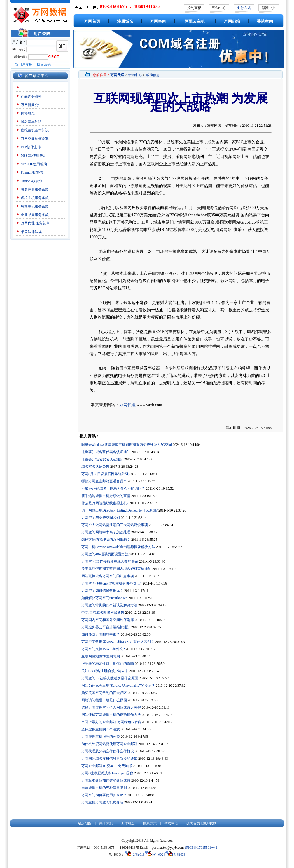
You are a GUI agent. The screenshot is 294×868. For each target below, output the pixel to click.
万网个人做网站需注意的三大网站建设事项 (115, 525)
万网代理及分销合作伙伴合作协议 (108, 751)
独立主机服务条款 (35, 206)
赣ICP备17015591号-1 (201, 848)
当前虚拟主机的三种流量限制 (104, 788)
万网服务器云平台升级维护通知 (106, 627)
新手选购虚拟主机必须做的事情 (106, 496)
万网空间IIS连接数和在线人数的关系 (110, 561)
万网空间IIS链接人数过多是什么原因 (110, 678)
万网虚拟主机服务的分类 (101, 737)
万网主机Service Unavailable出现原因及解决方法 (118, 547)
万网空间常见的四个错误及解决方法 (109, 605)
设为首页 (193, 823)
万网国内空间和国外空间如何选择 (108, 620)
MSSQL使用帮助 (34, 156)
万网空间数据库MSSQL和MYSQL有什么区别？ (118, 642)
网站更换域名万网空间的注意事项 (108, 576)
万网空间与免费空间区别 (101, 518)
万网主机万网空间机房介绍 (102, 802)
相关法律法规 (31, 232)
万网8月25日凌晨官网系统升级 (105, 474)
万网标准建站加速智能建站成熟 (106, 780)
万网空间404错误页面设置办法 (105, 554)
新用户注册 (24, 65)
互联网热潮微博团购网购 (101, 656)
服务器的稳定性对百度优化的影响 (108, 664)
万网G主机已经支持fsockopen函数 (107, 773)
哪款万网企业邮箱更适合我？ (104, 481)
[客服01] (134, 855)
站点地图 (85, 823)
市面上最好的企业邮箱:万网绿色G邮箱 (111, 722)
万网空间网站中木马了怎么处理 (106, 532)
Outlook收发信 (32, 181)
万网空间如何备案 (35, 139)
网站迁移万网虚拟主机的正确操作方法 (111, 715)
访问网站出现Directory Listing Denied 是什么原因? (119, 510)
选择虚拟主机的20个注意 (101, 729)
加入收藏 (209, 823)
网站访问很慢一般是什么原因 (104, 700)
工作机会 (128, 823)
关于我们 (106, 823)
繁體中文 (269, 8)
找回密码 (44, 65)
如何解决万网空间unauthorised (104, 598)
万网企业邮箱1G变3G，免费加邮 (107, 766)
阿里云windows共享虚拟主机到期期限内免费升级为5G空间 (127, 445)
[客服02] (155, 855)
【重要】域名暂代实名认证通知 (106, 452)
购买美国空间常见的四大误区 (104, 693)
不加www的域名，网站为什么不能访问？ (113, 488)
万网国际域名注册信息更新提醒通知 (109, 759)
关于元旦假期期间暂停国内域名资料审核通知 (116, 569)
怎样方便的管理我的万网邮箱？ (106, 540)
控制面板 (194, 8)
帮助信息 (153, 75)
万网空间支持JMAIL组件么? (103, 649)
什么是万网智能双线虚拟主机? (105, 503)
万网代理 (28, 223)
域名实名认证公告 (95, 467)
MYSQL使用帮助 (34, 164)
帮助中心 (219, 8)
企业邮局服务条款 (35, 215)
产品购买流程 (31, 96)
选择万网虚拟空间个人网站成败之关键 (111, 707)
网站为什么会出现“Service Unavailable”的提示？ (118, 686)
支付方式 (244, 8)
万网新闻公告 (31, 105)
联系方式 (150, 823)
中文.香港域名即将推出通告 (103, 613)
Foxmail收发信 (32, 173)
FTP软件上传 (31, 147)
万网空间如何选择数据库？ (102, 591)
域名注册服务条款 (35, 189)
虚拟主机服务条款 (35, 198)
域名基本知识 (31, 122)
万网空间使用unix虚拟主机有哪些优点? (112, 583)
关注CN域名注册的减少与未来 (105, 671)
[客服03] (175, 855)
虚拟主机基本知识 (35, 130)
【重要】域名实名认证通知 (102, 459)
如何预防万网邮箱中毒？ (101, 634)
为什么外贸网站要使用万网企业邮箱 (109, 744)
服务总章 (43, 223)
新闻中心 (135, 75)
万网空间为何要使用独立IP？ (104, 795)
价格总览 (28, 113)
